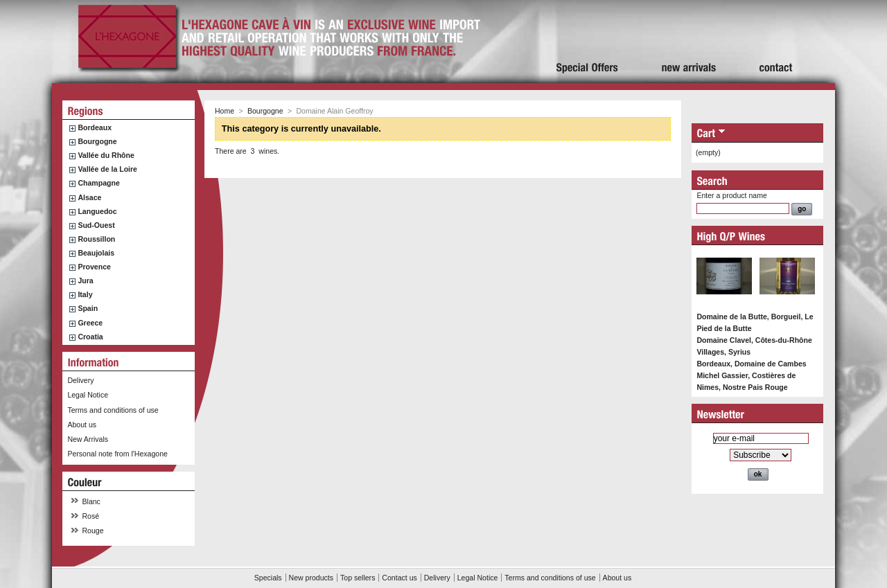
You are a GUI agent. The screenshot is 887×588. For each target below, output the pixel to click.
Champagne (98, 183)
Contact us (399, 578)
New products (311, 578)
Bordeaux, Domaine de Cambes (751, 364)
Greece (90, 323)
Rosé (91, 516)
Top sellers (358, 578)
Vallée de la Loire (107, 169)
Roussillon (96, 239)
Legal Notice (88, 395)
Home (225, 111)
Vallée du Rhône (106, 155)
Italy (85, 294)
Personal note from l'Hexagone (117, 454)
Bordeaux (95, 127)
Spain (88, 308)
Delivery (80, 380)
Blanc (91, 501)
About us (82, 425)
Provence (94, 267)
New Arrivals (88, 439)
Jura (85, 280)
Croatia (90, 337)
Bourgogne (97, 141)
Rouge (93, 531)
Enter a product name (731, 195)
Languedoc (97, 211)
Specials (268, 578)
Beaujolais (96, 253)
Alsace (89, 197)
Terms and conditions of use (113, 410)
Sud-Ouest (96, 225)
